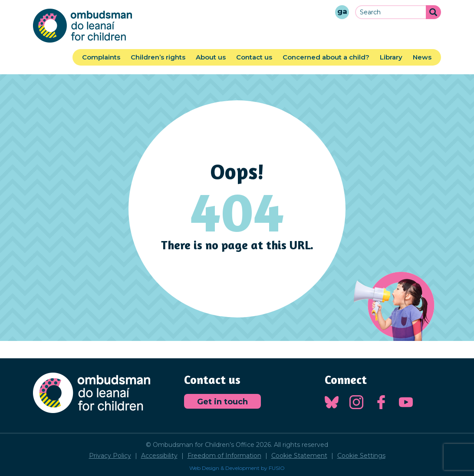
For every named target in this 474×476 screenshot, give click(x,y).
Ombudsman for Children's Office (82, 26)
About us (211, 57)
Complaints (101, 57)
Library (391, 57)
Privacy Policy (110, 456)
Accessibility (159, 456)
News (422, 57)
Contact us (254, 57)
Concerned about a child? (326, 57)
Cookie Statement (299, 456)
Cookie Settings (361, 456)
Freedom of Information (224, 456)
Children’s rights (158, 57)
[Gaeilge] (342, 12)
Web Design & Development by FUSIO (237, 468)
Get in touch (222, 402)
